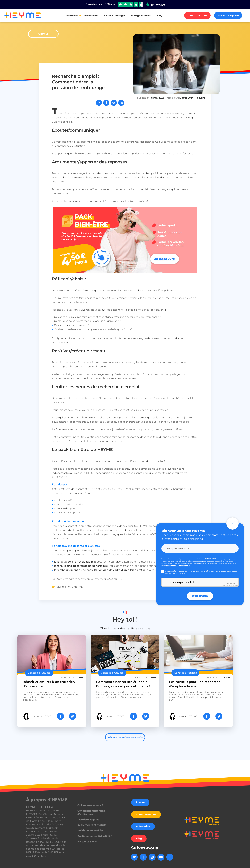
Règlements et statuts (92, 825)
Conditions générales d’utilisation (91, 812)
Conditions (235, 585)
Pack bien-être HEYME (69, 587)
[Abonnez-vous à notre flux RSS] (99, 103)
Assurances (91, 15)
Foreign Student (141, 15)
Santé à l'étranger (115, 15)
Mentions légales (88, 820)
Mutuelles (72, 15)
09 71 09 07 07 (197, 15)
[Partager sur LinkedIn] (121, 103)
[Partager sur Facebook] (106, 103)
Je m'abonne (200, 596)
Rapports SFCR (87, 841)
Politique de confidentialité (95, 836)
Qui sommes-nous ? (90, 805)
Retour (44, 34)
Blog (160, 15)
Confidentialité (226, 585)
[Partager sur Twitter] (114, 103)
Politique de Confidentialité (178, 565)
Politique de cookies (90, 831)
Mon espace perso (228, 15)
